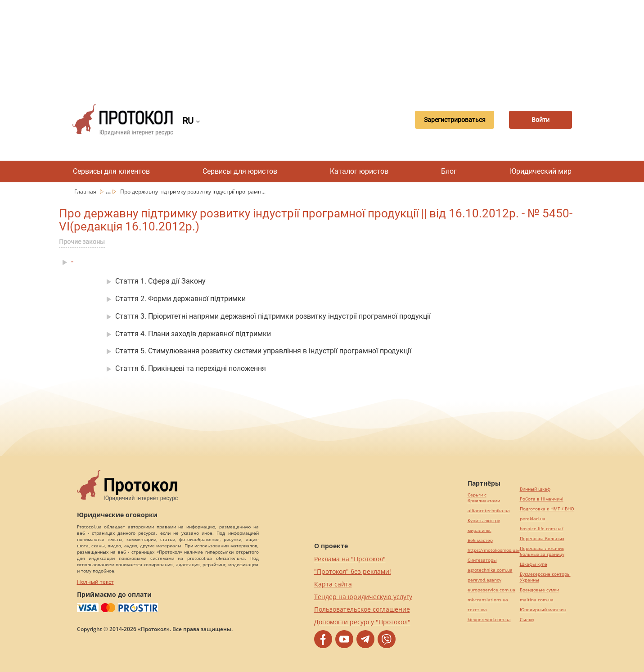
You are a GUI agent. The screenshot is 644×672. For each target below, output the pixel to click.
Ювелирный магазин (543, 610)
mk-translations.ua (488, 600)
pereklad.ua (533, 519)
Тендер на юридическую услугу (363, 597)
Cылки (527, 620)
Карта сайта (333, 584)
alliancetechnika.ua (489, 511)
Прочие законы (82, 242)
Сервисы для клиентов (111, 171)
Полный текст (95, 582)
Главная (86, 192)
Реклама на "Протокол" (350, 559)
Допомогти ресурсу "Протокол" (362, 622)
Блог (449, 171)
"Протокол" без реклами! (353, 571)
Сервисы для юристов (240, 171)
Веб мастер (480, 540)
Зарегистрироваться (455, 120)
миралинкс (480, 530)
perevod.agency (484, 580)
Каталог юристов (359, 171)
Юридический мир (541, 171)
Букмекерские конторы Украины (545, 577)
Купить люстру (484, 521)
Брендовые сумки (539, 590)
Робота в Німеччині (542, 499)
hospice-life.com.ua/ (542, 529)
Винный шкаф (535, 489)
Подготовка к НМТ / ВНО (547, 509)
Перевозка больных (542, 539)
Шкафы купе (534, 564)
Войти (540, 120)
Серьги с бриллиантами (484, 498)
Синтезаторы (482, 560)
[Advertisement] (322, 45)
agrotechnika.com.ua (490, 570)
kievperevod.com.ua (489, 620)
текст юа (477, 610)
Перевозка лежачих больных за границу (542, 551)
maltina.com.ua (537, 600)
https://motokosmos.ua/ (494, 550)
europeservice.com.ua (491, 590)
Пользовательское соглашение (362, 609)
